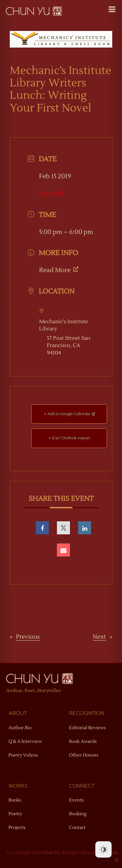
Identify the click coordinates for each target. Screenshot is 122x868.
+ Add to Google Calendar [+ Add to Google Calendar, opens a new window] (69, 414)
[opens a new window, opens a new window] (42, 528)
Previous (28, 637)
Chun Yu (51, 853)
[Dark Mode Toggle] (103, 849)
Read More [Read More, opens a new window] (59, 270)
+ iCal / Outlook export (69, 438)
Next (99, 637)
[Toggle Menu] (112, 9)
